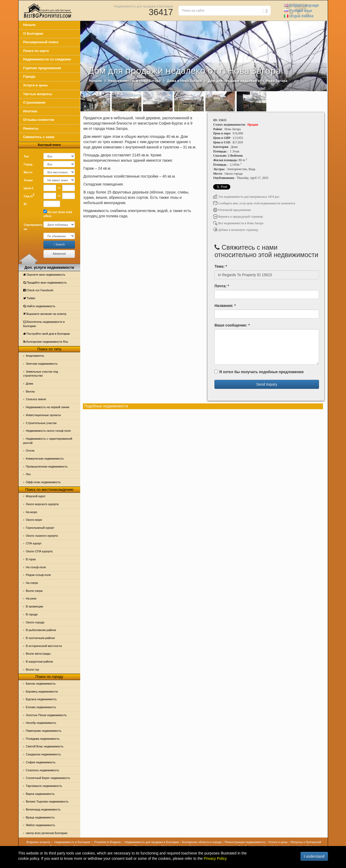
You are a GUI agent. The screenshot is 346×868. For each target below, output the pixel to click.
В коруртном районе (40, 662)
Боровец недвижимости (42, 691)
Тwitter (29, 298)
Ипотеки (30, 111)
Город (28, 164)
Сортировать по (32, 227)
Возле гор (33, 669)
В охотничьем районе (41, 638)
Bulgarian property (38, 842)
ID (25, 204)
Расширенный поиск (41, 42)
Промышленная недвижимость (47, 466)
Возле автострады (38, 654)
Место (28, 172)
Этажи (28, 180)
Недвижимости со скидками (47, 59)
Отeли (30, 451)
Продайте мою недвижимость (45, 283)
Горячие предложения (42, 68)
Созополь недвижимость (43, 770)
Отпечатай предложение (232, 210)
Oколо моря (34, 520)
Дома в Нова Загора (185, 81)
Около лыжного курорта (42, 536)
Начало (30, 25)
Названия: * (225, 306)
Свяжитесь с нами (39, 137)
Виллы (30, 391)
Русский (298, 11)
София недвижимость (41, 762)
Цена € (29, 188)
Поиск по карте (36, 51)
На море (32, 512)
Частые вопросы (38, 94)
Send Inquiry (267, 384)
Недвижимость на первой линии (48, 407)
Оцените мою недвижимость (44, 275)
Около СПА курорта (39, 551)
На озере (32, 583)
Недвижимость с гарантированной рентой (48, 441)
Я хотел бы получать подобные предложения (259, 372)
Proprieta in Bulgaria (107, 842)
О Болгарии (33, 34)
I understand (314, 856)
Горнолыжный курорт (40, 528)
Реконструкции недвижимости (245, 842)
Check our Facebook (38, 290)
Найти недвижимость (39, 306)
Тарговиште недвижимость (44, 786)
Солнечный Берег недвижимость (48, 778)
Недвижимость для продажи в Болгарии (144, 6)
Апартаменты (35, 356)
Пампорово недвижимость (44, 731)
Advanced (59, 254)
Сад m (29, 195)
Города (29, 76)
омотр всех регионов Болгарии (47, 833)
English (302, 5)
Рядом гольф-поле (39, 575)
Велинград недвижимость (43, 809)
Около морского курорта (42, 504)
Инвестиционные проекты (43, 415)
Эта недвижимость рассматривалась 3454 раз (246, 197)
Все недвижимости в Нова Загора (238, 223)
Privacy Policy (215, 858)
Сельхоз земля (36, 399)
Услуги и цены (36, 85)
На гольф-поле (36, 567)
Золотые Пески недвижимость (46, 715)
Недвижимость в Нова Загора (134, 81)
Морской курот (36, 496)
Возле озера (34, 591)
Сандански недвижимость (43, 754)
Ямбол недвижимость (41, 825)
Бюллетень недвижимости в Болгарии (44, 324)
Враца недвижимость (40, 817)
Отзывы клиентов (39, 120)
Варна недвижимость (40, 794)
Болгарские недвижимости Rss (46, 342)
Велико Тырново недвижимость (47, 801)
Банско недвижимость (41, 684)
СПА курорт (34, 543)
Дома (30, 384)
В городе (32, 614)
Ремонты (31, 128)
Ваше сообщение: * (232, 325)
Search (59, 244)
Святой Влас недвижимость (45, 746)
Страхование (34, 102)
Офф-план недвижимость (43, 482)
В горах (31, 559)
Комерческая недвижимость (45, 459)
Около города (35, 622)
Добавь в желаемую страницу (236, 230)
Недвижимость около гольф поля (48, 431)
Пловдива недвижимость (43, 739)
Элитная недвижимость (42, 364)
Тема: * (221, 266)
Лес (28, 474)
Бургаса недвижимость (41, 699)
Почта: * (222, 286)
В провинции (35, 606)
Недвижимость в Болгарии (72, 842)
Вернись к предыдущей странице (238, 217)
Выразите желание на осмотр (45, 314)
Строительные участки (41, 423)
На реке (31, 598)
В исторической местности (44, 646)
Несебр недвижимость (41, 723)
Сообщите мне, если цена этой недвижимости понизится (254, 203)
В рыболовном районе (41, 630)
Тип (26, 156)
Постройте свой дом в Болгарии (47, 334)
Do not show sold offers (58, 214)
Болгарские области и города (202, 842)
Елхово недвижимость (41, 707)
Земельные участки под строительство (41, 374)
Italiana (299, 16)
